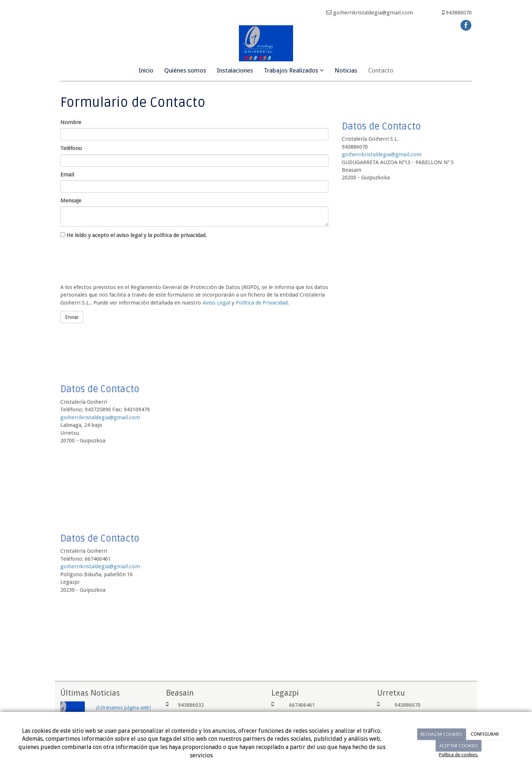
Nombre (71, 122)
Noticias (346, 70)
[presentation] (115, 260)
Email (67, 175)
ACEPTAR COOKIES (459, 746)
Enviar (72, 317)
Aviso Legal (216, 303)
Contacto (381, 70)
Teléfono (71, 148)
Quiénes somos (185, 70)
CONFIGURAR (485, 734)
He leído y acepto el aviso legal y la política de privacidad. (134, 235)
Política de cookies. (459, 755)
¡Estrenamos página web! (123, 708)
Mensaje (71, 201)
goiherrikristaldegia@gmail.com (382, 154)
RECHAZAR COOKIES (441, 734)
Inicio (146, 70)
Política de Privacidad (262, 303)
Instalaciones (235, 70)
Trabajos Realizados (294, 70)
